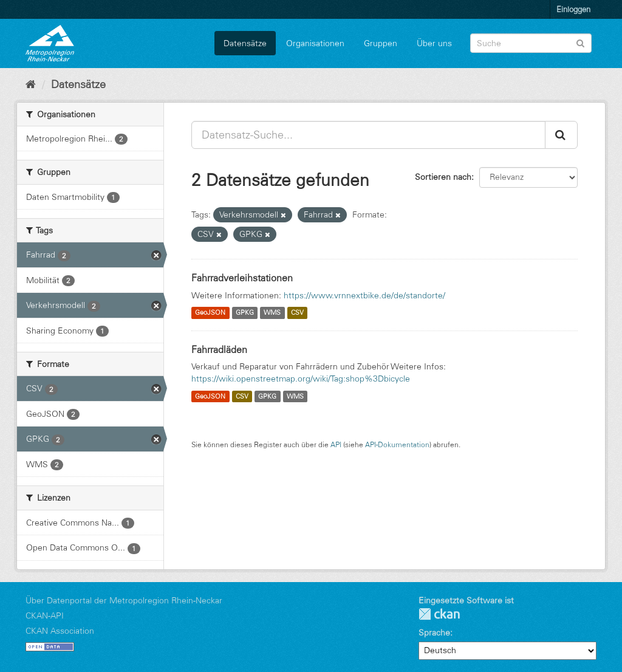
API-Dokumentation (397, 444)
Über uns (434, 43)
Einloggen (573, 9)
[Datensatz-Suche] (531, 43)
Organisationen (315, 43)
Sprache (434, 633)
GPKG (245, 313)
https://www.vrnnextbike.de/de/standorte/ (364, 295)
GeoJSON (210, 313)
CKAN (439, 614)
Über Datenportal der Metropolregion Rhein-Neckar (124, 600)
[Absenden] (580, 42)
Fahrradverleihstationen (242, 278)
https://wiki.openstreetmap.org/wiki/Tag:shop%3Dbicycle (301, 379)
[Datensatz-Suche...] (368, 135)
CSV (297, 313)
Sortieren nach (443, 177)
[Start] (31, 84)
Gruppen (381, 43)
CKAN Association (60, 631)
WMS (272, 313)
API (336, 444)
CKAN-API (45, 615)
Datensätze (245, 43)
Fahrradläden (219, 349)
